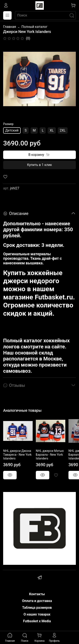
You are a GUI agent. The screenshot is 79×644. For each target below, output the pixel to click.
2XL (63, 130)
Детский (12, 130)
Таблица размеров (37, 608)
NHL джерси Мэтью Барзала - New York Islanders (50, 455)
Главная (10, 27)
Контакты (37, 594)
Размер (8, 124)
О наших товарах (37, 614)
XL (52, 130)
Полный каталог (34, 27)
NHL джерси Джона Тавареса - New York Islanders (17, 455)
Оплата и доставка (37, 601)
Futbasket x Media (37, 621)
